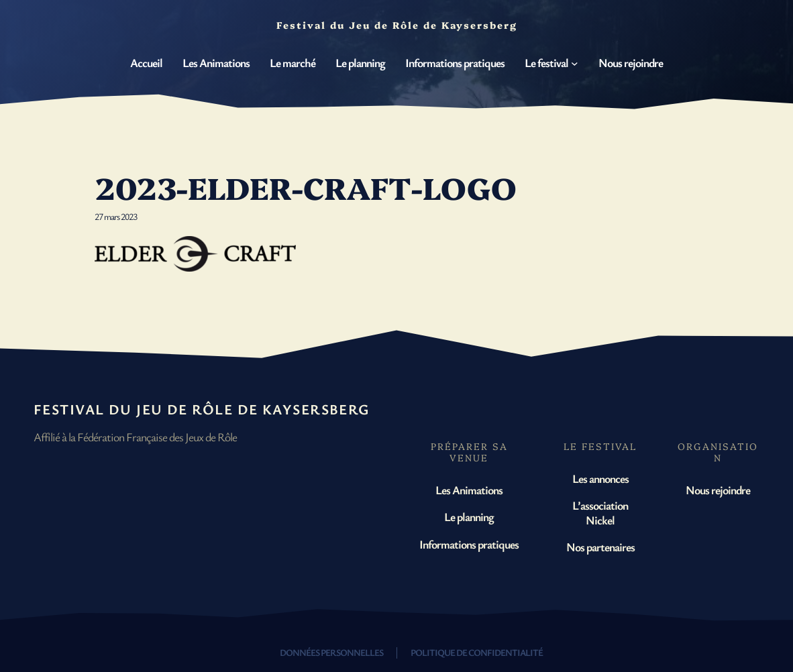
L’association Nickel (600, 512)
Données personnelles (331, 652)
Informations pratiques (469, 544)
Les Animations (469, 490)
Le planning (469, 516)
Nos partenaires (600, 547)
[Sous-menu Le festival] (575, 63)
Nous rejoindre (718, 490)
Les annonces (600, 478)
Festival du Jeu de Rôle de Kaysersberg (202, 409)
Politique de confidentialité (477, 652)
